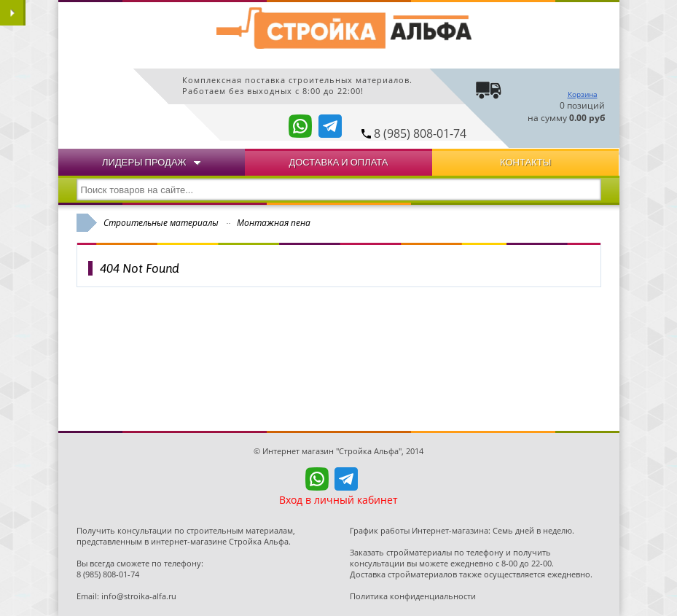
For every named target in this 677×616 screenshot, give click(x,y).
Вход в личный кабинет (338, 500)
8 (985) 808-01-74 (420, 133)
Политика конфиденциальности (413, 596)
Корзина (583, 94)
